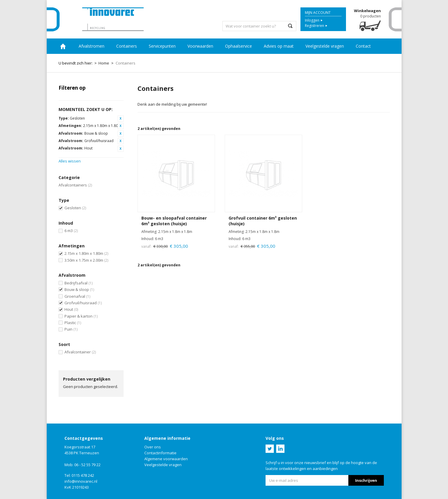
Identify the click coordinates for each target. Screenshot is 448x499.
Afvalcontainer (80, 352)
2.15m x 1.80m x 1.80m (86, 253)
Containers (127, 46)
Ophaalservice (238, 46)
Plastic (73, 323)
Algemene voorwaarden (166, 459)
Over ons (153, 447)
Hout (71, 309)
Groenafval (77, 296)
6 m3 (71, 231)
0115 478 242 (83, 475)
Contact (363, 46)
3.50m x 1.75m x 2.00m (86, 260)
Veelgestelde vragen (325, 46)
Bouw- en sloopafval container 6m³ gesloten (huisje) (174, 221)
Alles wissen (70, 161)
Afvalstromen (92, 46)
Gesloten (75, 208)
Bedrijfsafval (79, 283)
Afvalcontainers (75, 185)
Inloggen (312, 20)
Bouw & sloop (79, 289)
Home (63, 46)
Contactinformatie (160, 453)
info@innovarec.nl (81, 481)
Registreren (314, 26)
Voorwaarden (200, 46)
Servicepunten (162, 46)
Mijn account (318, 13)
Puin (71, 329)
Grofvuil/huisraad (83, 303)
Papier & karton (81, 316)
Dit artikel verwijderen (121, 119)
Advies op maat (279, 46)
